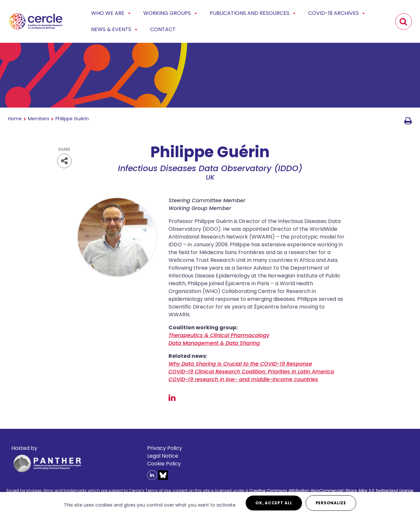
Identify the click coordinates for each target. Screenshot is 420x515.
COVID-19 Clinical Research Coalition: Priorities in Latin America (251, 372)
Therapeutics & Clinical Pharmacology (219, 335)
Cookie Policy (164, 464)
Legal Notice (163, 456)
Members (39, 119)
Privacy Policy (165, 448)
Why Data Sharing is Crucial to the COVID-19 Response (240, 364)
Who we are (111, 13)
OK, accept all (274, 503)
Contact (163, 29)
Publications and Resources (253, 13)
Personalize (331, 503)
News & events (115, 29)
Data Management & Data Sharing (214, 343)
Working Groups (171, 13)
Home (15, 119)
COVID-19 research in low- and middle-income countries (243, 379)
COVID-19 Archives (337, 13)
